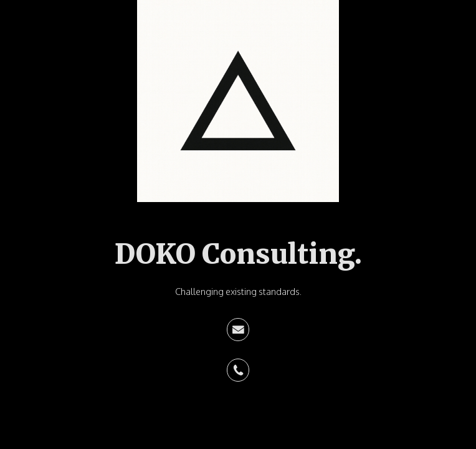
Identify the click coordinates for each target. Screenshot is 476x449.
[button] (238, 330)
